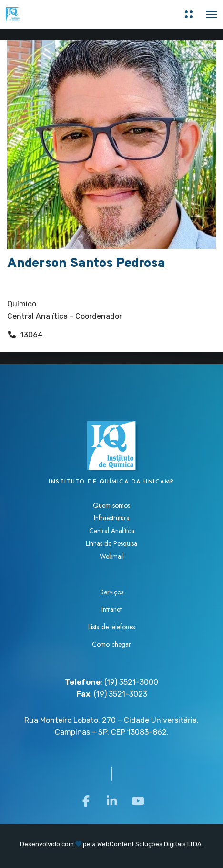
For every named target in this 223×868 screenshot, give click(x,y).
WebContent (116, 844)
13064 (31, 335)
